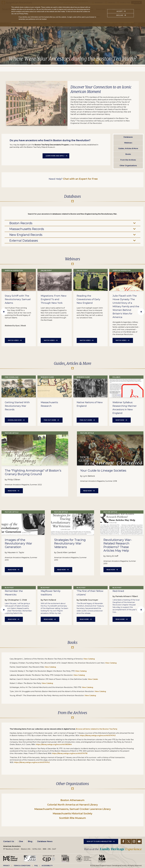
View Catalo (93, 679)
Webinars (128, 143)
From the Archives (128, 160)
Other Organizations (128, 166)
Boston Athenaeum (72, 800)
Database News (45, 841)
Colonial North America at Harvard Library (72, 805)
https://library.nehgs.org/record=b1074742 (32, 762)
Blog (30, 841)
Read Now (12, 491)
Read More (48, 619)
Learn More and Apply (55, 156)
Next (141, 312)
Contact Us (9, 841)
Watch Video (13, 340)
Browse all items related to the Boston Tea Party (97, 729)
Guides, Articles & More (128, 148)
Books (128, 154)
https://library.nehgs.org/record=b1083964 (54, 744)
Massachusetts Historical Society (72, 814)
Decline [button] (120, 15)
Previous (4, 312)
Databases (128, 137)
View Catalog (89, 659)
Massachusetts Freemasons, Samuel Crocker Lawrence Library (73, 809)
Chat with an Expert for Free (80, 179)
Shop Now (120, 420)
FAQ (36, 866)
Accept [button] (120, 11)
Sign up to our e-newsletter (99, 841)
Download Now (15, 420)
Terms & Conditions (22, 866)
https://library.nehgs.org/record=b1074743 (98, 735)
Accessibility (47, 866)
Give (21, 841)
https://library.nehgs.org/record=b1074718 (70, 753)
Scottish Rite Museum (73, 818)
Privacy (6, 866)
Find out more (50, 420)
